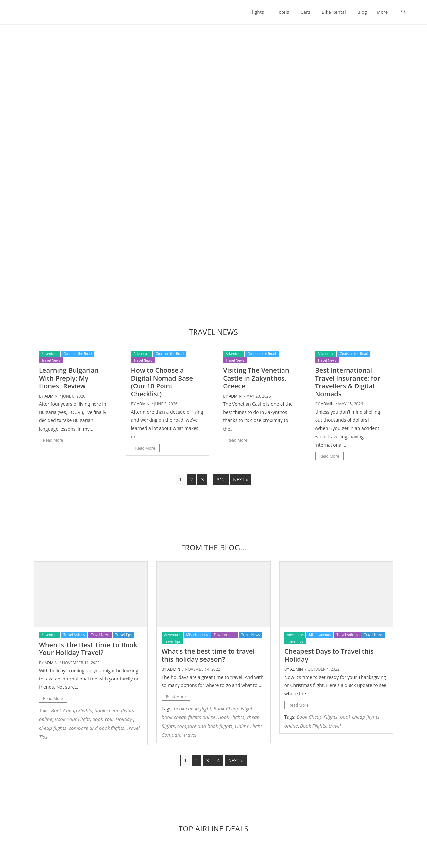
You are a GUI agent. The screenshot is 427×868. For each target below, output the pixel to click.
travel (190, 735)
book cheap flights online (189, 717)
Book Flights (231, 717)
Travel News (51, 360)
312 (221, 479)
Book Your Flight (72, 719)
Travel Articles (74, 635)
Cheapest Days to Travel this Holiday (329, 655)
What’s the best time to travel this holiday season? (208, 655)
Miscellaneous (197, 635)
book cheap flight (192, 708)
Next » (240, 479)
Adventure (50, 354)
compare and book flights (96, 728)
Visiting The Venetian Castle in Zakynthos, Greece (256, 378)
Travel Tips (124, 635)
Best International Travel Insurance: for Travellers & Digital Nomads (348, 382)
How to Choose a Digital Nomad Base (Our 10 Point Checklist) (162, 382)
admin (51, 396)
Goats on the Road (77, 354)
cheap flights (53, 728)
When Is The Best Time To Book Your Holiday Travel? (88, 649)
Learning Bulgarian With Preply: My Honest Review (69, 378)
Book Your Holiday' (113, 719)
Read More (53, 440)
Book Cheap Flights (72, 710)
